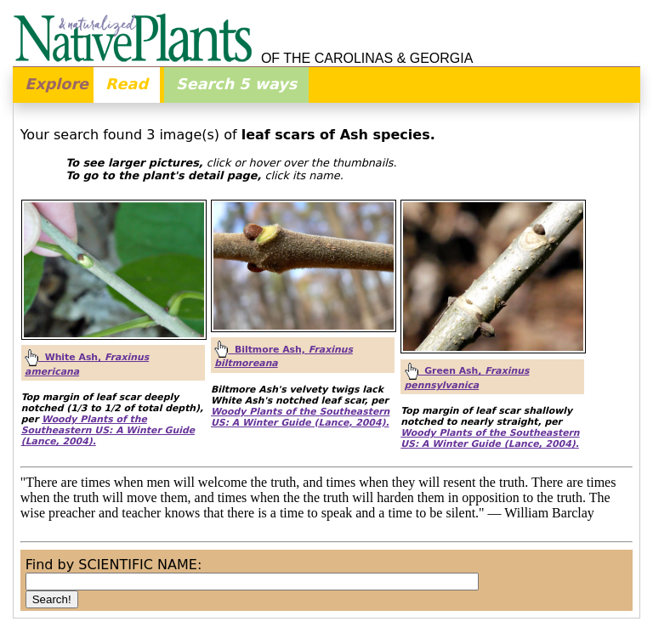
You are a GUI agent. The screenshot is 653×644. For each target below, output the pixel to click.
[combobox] (253, 582)
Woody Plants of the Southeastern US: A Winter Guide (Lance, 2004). (108, 430)
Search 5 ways (236, 84)
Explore (57, 84)
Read (127, 84)
